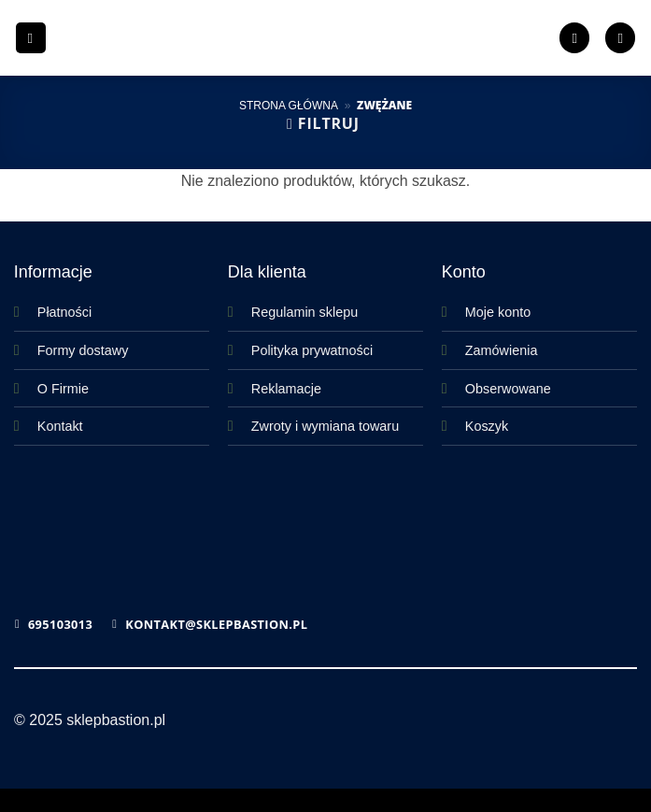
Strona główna (289, 106)
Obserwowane (508, 389)
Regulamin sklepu (304, 312)
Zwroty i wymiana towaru (325, 426)
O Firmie (63, 389)
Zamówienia (502, 350)
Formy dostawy (83, 350)
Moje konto (498, 312)
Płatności (64, 312)
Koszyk (487, 426)
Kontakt (60, 426)
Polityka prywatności (312, 350)
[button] (31, 38)
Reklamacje (286, 389)
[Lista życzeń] (574, 38)
